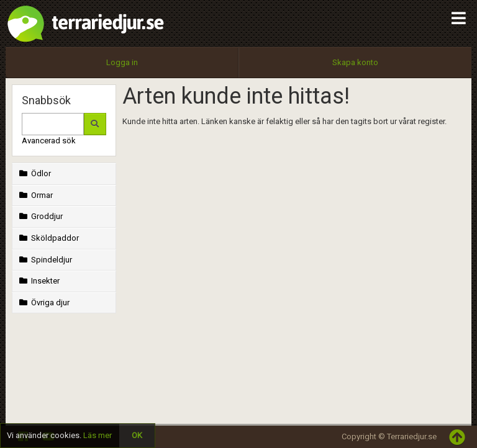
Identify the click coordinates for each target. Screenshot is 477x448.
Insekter (38, 281)
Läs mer (98, 435)
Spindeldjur (44, 260)
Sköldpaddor (48, 238)
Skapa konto (355, 62)
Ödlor (34, 173)
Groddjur (40, 216)
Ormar (35, 195)
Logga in (122, 62)
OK (137, 435)
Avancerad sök (49, 141)
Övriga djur (43, 302)
